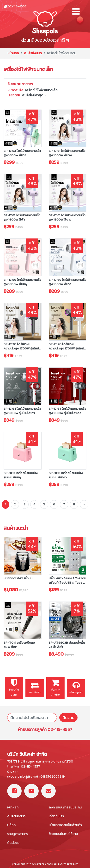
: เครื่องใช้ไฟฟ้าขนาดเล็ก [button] (33, 90)
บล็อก (11, 825)
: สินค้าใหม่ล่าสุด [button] (26, 95)
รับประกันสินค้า (14, 690)
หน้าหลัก (13, 53)
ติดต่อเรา (14, 843)
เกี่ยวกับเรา (56, 816)
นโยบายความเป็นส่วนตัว (65, 825)
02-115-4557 (15, 6)
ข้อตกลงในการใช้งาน (63, 834)
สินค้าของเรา (16, 816)
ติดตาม (68, 718)
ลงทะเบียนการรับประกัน (65, 807)
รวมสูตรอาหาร (18, 834)
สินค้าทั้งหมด (33, 53)
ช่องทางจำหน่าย (55, 690)
